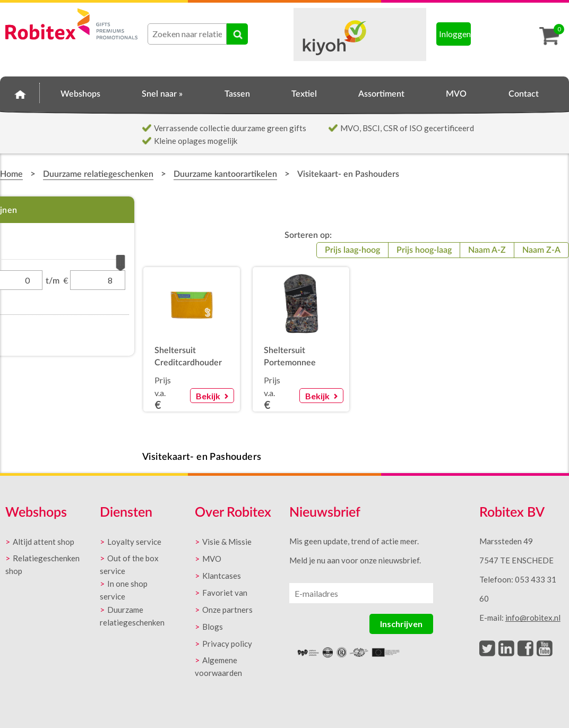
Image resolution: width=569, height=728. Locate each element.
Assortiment (381, 94)
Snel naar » (162, 94)
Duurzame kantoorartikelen (225, 174)
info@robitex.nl (533, 618)
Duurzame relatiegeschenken (98, 174)
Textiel (304, 94)
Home (20, 92)
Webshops (80, 94)
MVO (456, 94)
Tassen (237, 94)
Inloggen (455, 34)
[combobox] (187, 34)
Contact (524, 94)
